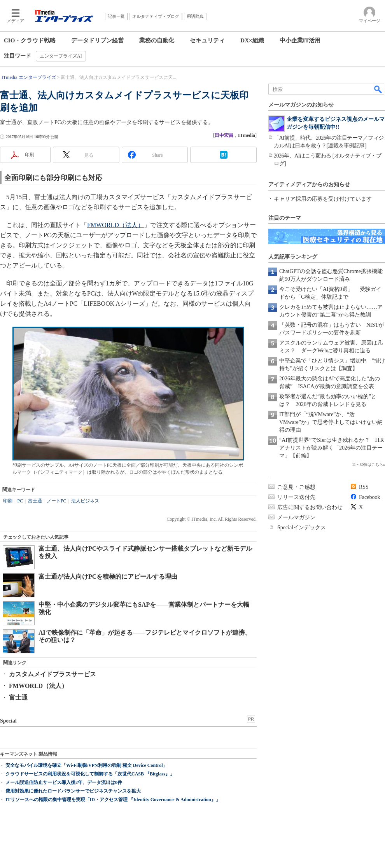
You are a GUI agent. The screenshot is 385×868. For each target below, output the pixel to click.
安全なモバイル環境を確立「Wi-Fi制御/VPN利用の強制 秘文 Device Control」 (87, 765)
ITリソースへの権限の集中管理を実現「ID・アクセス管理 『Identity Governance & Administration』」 (113, 800)
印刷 (8, 501)
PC (20, 501)
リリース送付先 (296, 497)
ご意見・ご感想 (296, 487)
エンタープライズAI (61, 56)
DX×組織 (252, 40)
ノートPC (57, 501)
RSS (364, 487)
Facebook (369, 497)
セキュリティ (207, 40)
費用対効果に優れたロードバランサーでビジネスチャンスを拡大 (73, 791)
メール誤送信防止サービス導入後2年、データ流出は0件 (64, 782)
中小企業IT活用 (300, 40)
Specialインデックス (302, 528)
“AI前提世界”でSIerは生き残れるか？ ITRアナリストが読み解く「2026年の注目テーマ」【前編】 (332, 448)
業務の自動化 (157, 40)
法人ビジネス (85, 501)
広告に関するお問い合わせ (310, 507)
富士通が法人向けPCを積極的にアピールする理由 (108, 577)
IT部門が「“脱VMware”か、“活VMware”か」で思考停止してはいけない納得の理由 (331, 422)
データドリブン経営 (97, 40)
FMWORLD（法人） (115, 225)
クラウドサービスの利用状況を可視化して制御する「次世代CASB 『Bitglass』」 (90, 774)
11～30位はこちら (367, 465)
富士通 (35, 501)
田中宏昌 (224, 135)
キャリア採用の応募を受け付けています (323, 199)
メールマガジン (296, 517)
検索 (378, 89)
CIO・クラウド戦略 (30, 40)
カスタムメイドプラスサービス (52, 674)
